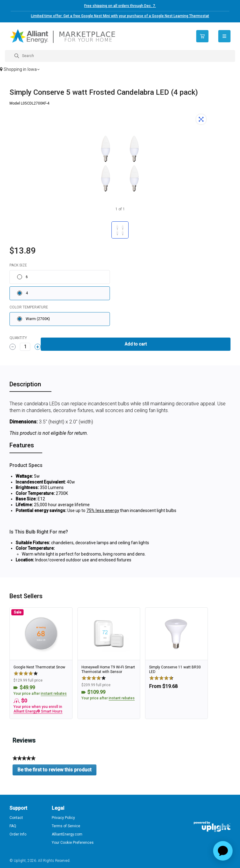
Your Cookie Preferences (73, 843)
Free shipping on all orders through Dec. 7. (120, 6)
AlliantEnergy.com (67, 834)
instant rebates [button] (54, 694)
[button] (120, 70)
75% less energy (103, 510)
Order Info (18, 834)
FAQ (13, 826)
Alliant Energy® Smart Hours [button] (38, 711)
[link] (41, 663)
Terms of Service (66, 826)
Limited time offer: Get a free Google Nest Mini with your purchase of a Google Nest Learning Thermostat (120, 16)
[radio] (60, 277)
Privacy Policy (63, 818)
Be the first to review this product (57, 771)
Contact (16, 818)
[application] (223, 851)
